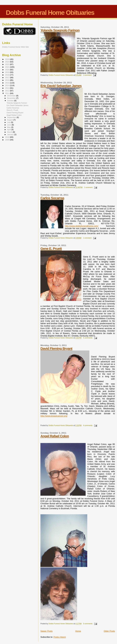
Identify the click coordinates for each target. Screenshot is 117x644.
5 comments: (88, 338)
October (11, 101)
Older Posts (109, 631)
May (9, 127)
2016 (7, 80)
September (12, 117)
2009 (7, 140)
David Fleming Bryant (56, 348)
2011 (7, 93)
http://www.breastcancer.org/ (54, 416)
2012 (7, 91)
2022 (7, 64)
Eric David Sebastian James (61, 86)
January (11, 134)
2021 (7, 67)
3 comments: (88, 624)
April (9, 130)
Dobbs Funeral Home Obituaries (50, 13)
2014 (7, 85)
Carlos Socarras (52, 198)
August (10, 120)
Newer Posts (47, 631)
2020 (7, 70)
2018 (7, 75)
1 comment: (88, 75)
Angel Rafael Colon (55, 436)
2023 (7, 62)
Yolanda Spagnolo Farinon (60, 30)
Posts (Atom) (60, 637)
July (9, 122)
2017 (7, 77)
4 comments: (88, 425)
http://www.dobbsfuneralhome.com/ (82, 226)
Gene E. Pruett (51, 248)
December (12, 96)
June (9, 125)
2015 (7, 83)
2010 (7, 137)
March (10, 132)
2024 (7, 59)
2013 (7, 88)
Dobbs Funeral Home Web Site (15, 47)
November (12, 98)
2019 (7, 72)
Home (78, 631)
